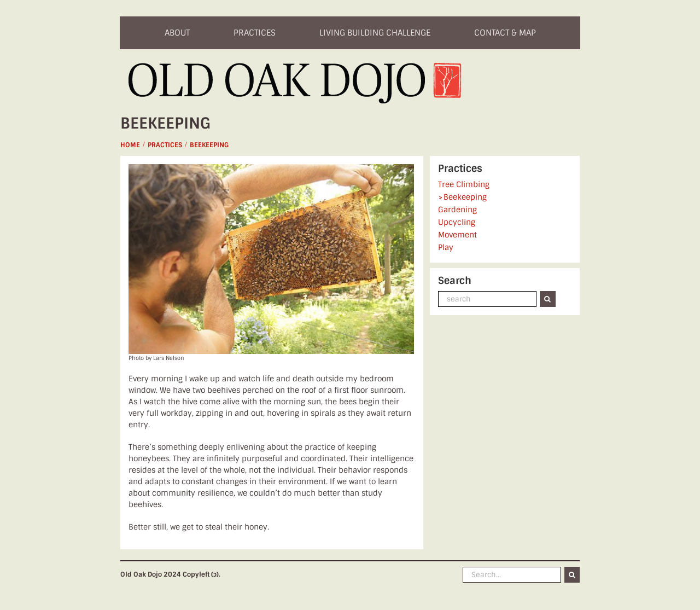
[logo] (296, 66)
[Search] (548, 299)
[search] (487, 299)
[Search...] (512, 575)
